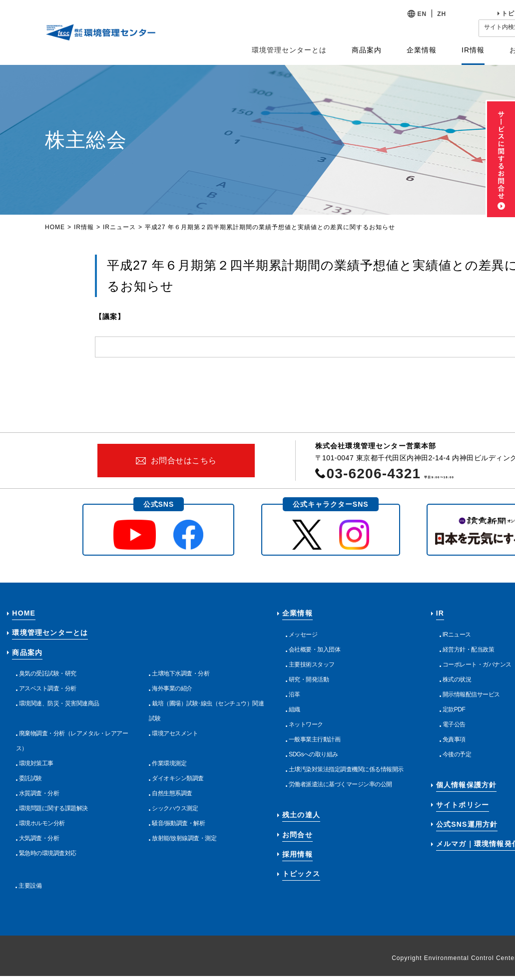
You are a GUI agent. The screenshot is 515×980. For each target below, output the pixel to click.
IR (440, 613)
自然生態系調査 (172, 793)
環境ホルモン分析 (42, 823)
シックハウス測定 (175, 808)
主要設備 (30, 886)
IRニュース (119, 227)
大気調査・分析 (39, 838)
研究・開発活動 (309, 679)
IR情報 (84, 227)
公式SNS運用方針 (467, 824)
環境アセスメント (175, 733)
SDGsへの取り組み (313, 754)
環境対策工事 (36, 763)
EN (422, 14)
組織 (294, 709)
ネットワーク (306, 724)
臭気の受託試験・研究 (48, 673)
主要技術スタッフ (312, 664)
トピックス (301, 874)
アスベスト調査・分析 (48, 688)
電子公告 (454, 724)
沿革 (294, 694)
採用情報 (297, 854)
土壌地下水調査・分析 (181, 673)
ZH (442, 14)
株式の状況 (457, 679)
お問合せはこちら (184, 461)
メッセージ (303, 635)
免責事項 (454, 739)
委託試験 (30, 778)
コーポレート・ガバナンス (477, 664)
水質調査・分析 (39, 793)
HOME (55, 227)
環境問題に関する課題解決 (53, 808)
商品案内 (27, 653)
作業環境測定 (169, 763)
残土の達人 (301, 815)
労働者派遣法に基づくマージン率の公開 (340, 784)
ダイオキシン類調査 (178, 778)
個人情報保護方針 (467, 785)
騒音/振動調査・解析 (178, 823)
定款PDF (454, 709)
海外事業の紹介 (172, 688)
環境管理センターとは (289, 50)
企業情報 (297, 613)
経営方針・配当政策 (469, 650)
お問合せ (297, 835)
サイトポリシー (463, 805)
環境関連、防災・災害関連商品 (59, 703)
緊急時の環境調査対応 (48, 853)
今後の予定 (457, 754)
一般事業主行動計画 (315, 739)
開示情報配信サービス (471, 694)
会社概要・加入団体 (315, 650)
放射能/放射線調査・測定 (184, 838)
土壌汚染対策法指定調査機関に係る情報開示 (346, 769)
